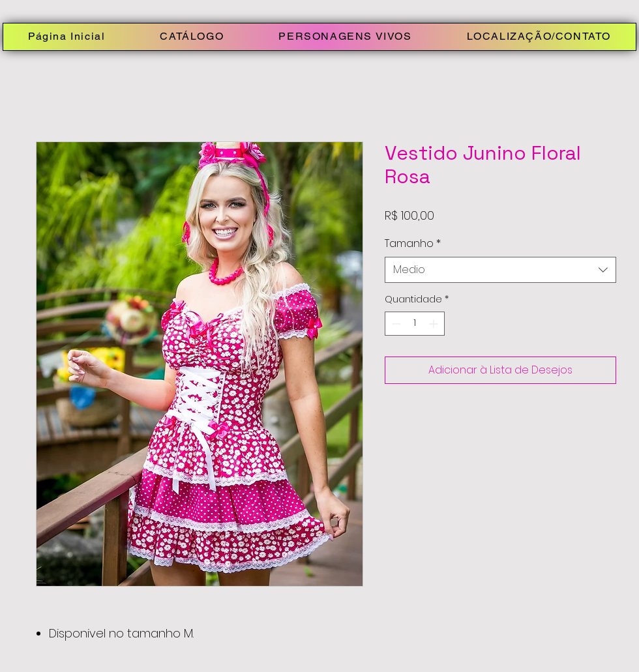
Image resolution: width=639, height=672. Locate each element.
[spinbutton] (415, 324)
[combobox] (500, 270)
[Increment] (435, 324)
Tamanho (413, 244)
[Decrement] (395, 324)
